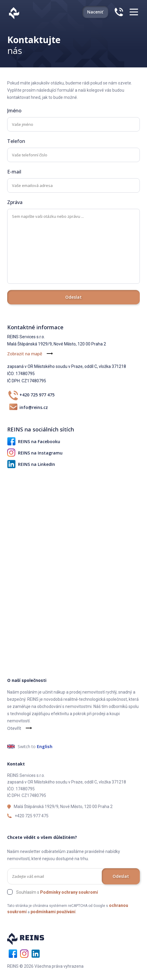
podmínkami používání (53, 912)
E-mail (14, 172)
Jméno (14, 111)
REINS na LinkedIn (31, 464)
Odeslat (73, 297)
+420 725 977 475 (31, 395)
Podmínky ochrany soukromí (69, 892)
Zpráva (15, 202)
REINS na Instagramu (35, 453)
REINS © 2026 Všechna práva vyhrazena (45, 966)
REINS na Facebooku (34, 441)
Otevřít (14, 728)
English (45, 746)
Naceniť (95, 12)
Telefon (16, 141)
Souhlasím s (57, 892)
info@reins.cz (28, 407)
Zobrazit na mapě (25, 354)
